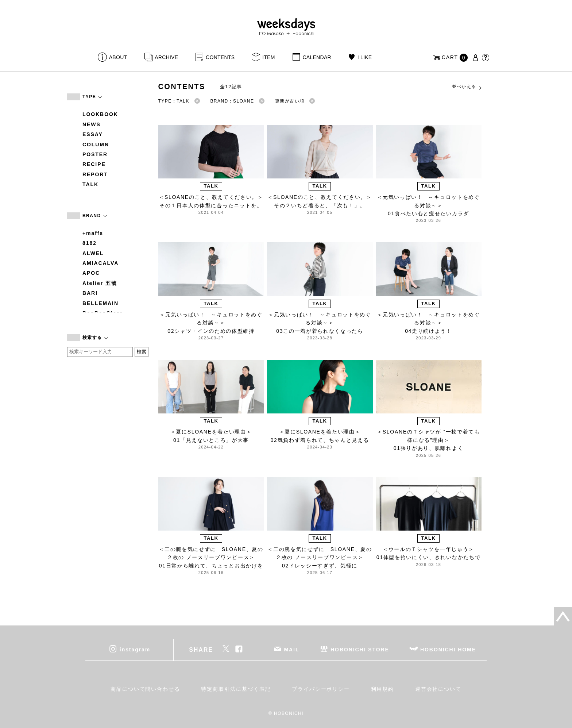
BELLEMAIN (101, 303)
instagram (135, 649)
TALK (90, 184)
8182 (90, 243)
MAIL (292, 649)
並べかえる (467, 87)
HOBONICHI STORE (360, 649)
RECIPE (94, 164)
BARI (90, 293)
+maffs (93, 233)
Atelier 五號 (100, 283)
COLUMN (96, 145)
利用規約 (383, 689)
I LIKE (365, 57)
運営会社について (438, 689)
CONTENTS (220, 57)
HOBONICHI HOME (448, 649)
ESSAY (93, 134)
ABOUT (118, 57)
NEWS (92, 124)
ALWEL (93, 253)
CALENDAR (317, 57)
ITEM (269, 57)
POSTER (95, 154)
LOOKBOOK (100, 114)
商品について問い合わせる (145, 689)
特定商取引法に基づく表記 (236, 689)
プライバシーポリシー (321, 689)
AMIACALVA (101, 263)
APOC (91, 273)
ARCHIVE (166, 57)
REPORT (95, 174)
